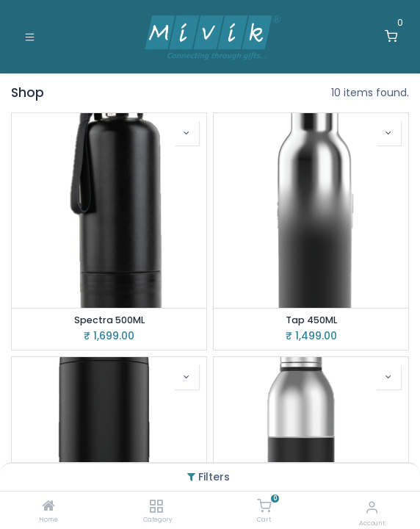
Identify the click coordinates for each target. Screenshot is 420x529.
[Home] (48, 507)
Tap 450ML (311, 320)
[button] (187, 133)
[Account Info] (372, 507)
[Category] (156, 507)
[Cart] (264, 506)
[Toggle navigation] (30, 37)
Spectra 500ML (109, 320)
